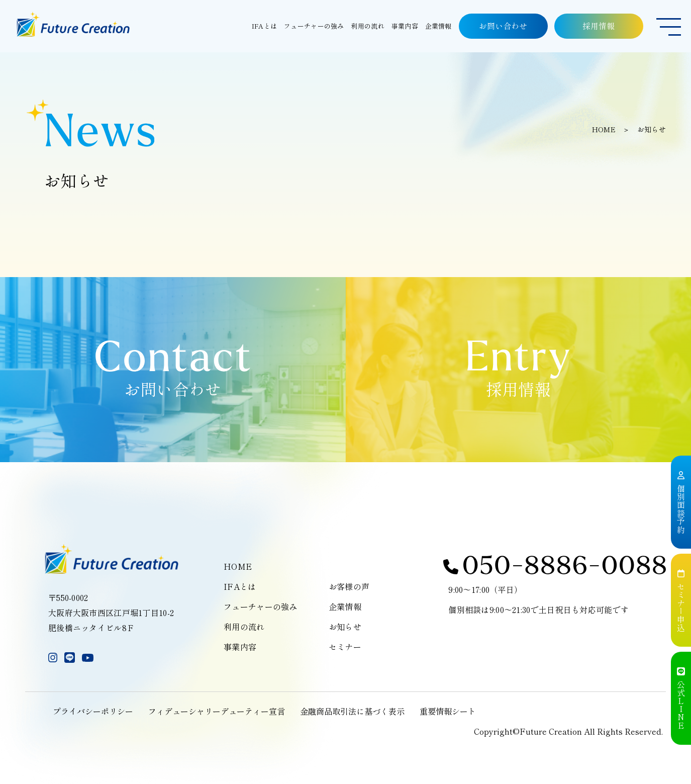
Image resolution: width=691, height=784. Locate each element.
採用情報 (599, 26)
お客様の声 (349, 586)
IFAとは (240, 586)
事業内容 (240, 647)
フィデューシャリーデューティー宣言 (217, 711)
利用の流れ (244, 627)
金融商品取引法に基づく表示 (352, 711)
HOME (604, 129)
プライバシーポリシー (93, 711)
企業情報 (345, 606)
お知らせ (345, 627)
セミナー (345, 647)
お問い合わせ (503, 26)
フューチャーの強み (261, 606)
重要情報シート (448, 711)
